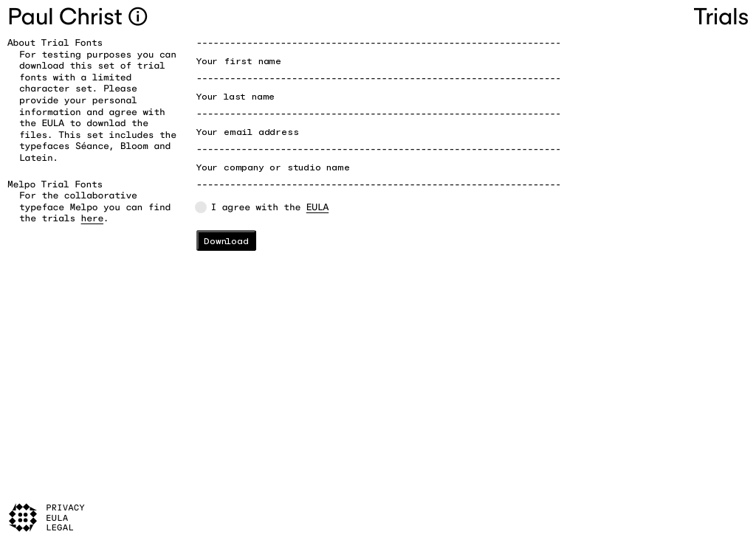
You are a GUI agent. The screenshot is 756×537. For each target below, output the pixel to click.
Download (226, 241)
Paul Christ (68, 16)
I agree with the (270, 207)
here (92, 218)
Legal (60, 528)
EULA (317, 207)
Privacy (65, 508)
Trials (721, 16)
